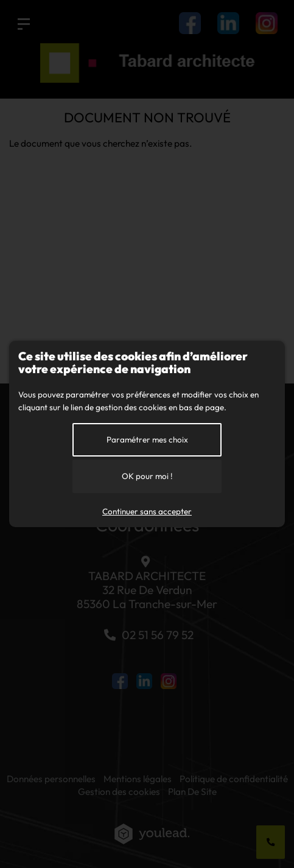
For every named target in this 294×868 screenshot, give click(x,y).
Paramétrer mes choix (147, 439)
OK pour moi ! (147, 476)
